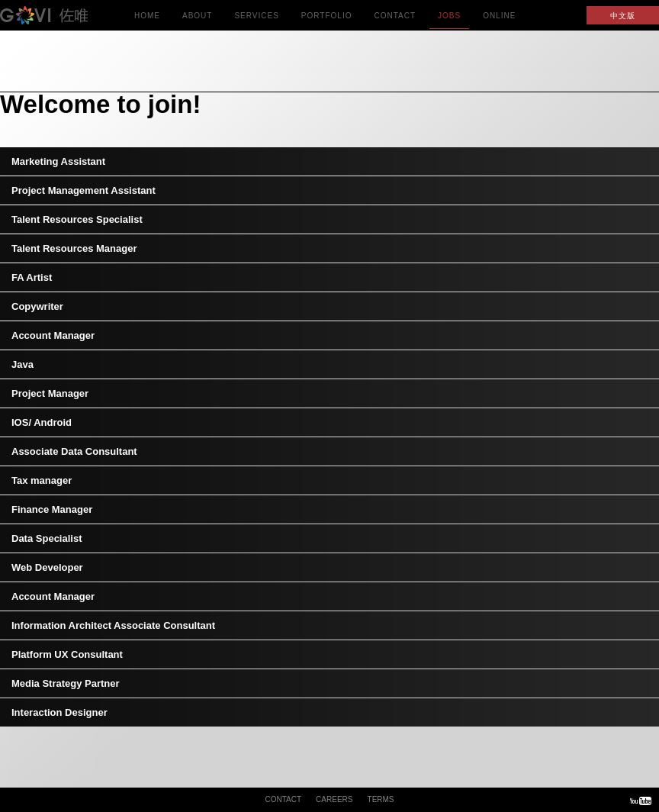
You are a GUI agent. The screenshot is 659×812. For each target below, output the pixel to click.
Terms (381, 799)
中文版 (623, 16)
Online (500, 20)
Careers (334, 799)
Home (147, 20)
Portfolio (327, 20)
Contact (395, 20)
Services (256, 20)
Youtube (641, 800)
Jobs (449, 20)
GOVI (61, 15)
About (197, 20)
